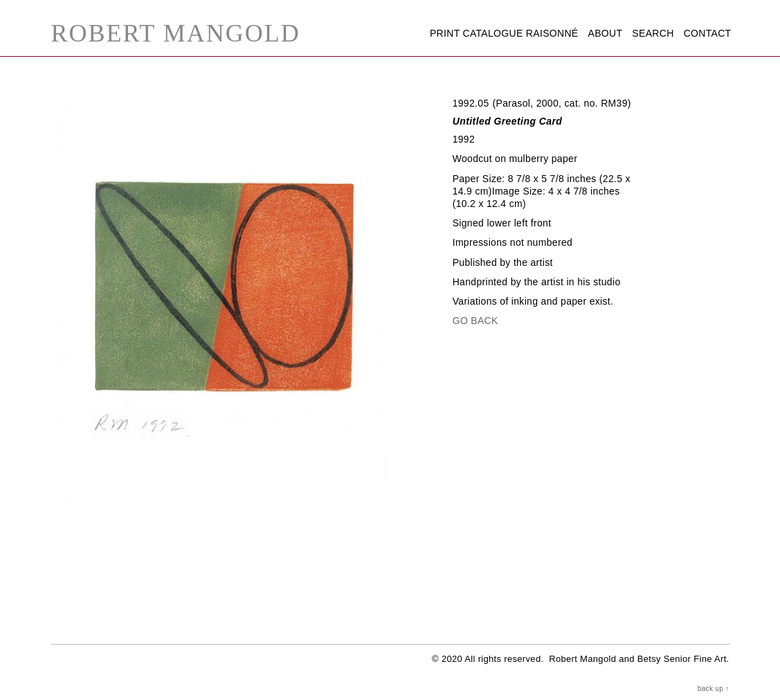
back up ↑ (714, 689)
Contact (708, 33)
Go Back (475, 321)
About (606, 33)
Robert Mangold (176, 33)
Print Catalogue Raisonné (504, 33)
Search (653, 33)
